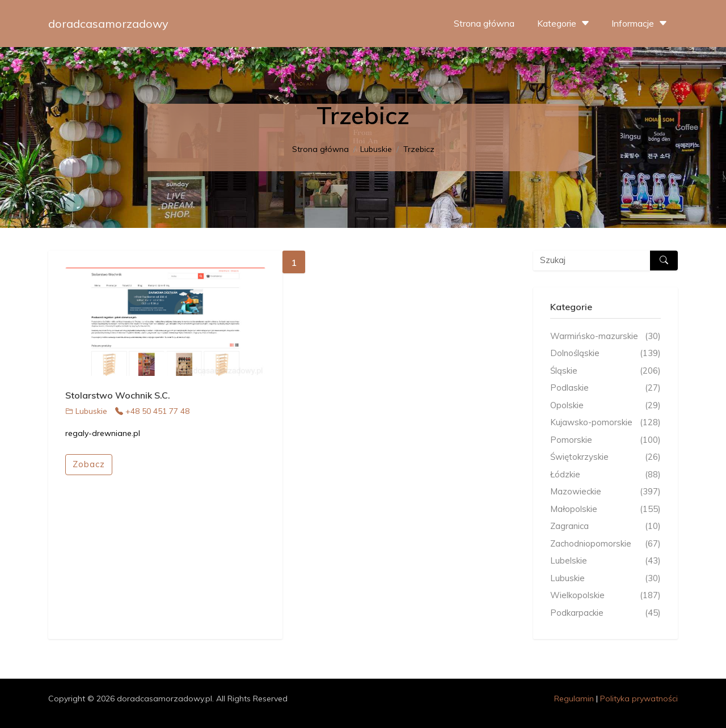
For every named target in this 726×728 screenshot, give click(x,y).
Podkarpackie (605, 613)
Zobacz (89, 464)
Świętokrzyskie (605, 457)
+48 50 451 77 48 (152, 411)
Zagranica (605, 526)
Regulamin (574, 699)
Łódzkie (605, 475)
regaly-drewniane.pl (103, 433)
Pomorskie (605, 440)
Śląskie (605, 371)
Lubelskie (605, 561)
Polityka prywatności (639, 699)
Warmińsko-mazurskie (605, 337)
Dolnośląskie (605, 354)
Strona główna (484, 23)
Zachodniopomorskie (605, 544)
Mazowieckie (605, 492)
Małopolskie (605, 509)
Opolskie (605, 406)
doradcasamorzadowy (108, 24)
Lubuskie (376, 149)
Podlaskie (605, 388)
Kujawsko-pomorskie (605, 423)
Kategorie (565, 23)
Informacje (641, 23)
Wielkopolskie (605, 596)
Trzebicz (419, 149)
